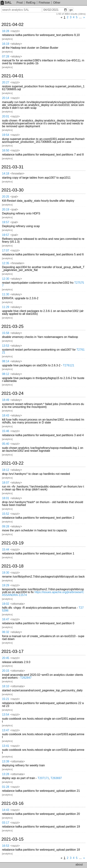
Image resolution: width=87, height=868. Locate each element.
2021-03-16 (12, 803)
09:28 (6, 526)
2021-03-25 (12, 326)
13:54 (6, 715)
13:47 (6, 730)
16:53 (6, 846)
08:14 (6, 361)
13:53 (6, 346)
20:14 (6, 98)
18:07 (6, 483)
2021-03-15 (12, 839)
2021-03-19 (12, 543)
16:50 (6, 150)
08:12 (6, 374)
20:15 (6, 671)
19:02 (6, 604)
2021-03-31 (12, 167)
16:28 (6, 31)
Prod (20, 3)
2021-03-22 (12, 463)
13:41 (6, 746)
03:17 (6, 823)
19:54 (6, 135)
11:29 (6, 307)
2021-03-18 (12, 566)
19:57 (6, 222)
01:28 (6, 787)
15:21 (6, 699)
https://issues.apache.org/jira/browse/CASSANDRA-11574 (43, 594)
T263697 (56, 778)
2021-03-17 (12, 651)
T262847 (26, 678)
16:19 (6, 44)
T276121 (69, 365)
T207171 (43, 778)
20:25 (6, 197)
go (71, 10)
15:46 (6, 431)
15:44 (6, 550)
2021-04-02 (12, 25)
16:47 (6, 619)
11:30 (6, 294)
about (79, 865)
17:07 (6, 250)
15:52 (6, 514)
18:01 (6, 498)
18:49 (6, 400)
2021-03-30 (12, 190)
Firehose (44, 3)
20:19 (6, 209)
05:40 (6, 444)
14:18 (6, 174)
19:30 (6, 573)
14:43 (6, 810)
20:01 (6, 116)
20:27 (6, 82)
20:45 (6, 658)
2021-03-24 (12, 393)
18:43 (6, 415)
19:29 (6, 585)
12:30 (6, 279)
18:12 (6, 470)
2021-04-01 (12, 76)
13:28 (6, 774)
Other (57, 3)
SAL (6, 2)
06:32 (6, 632)
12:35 (6, 263)
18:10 (6, 686)
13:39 (6, 761)
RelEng (31, 3)
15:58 (6, 333)
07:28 (6, 56)
